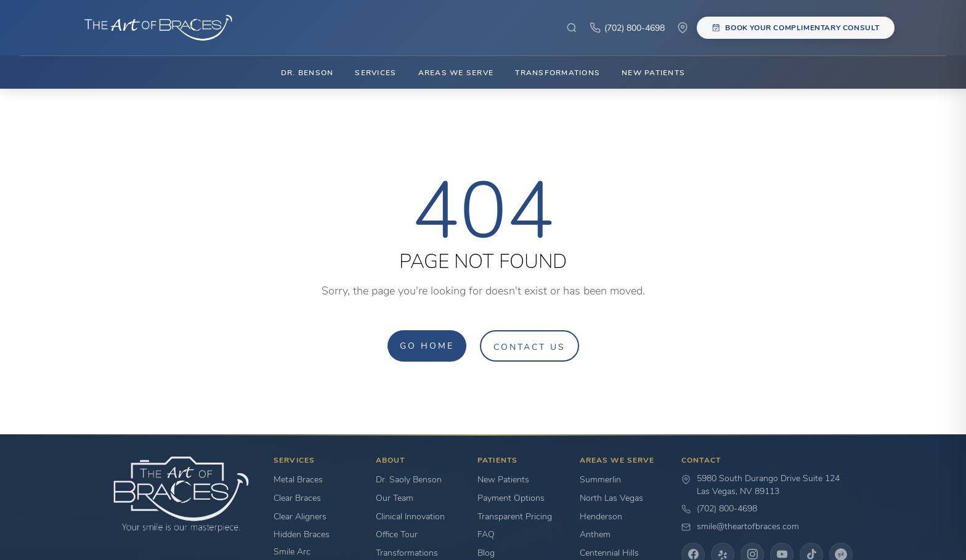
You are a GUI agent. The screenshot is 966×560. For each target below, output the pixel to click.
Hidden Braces (302, 534)
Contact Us (530, 347)
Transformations (558, 72)
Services (375, 72)
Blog (486, 553)
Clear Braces (297, 498)
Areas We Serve (456, 72)
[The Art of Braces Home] (153, 28)
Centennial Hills (609, 553)
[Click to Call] (627, 28)
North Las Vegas (611, 498)
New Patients (653, 72)
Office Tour (397, 534)
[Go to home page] (181, 494)
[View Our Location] (683, 28)
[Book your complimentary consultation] (796, 27)
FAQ (486, 534)
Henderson (601, 517)
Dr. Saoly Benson (409, 480)
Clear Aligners (300, 517)
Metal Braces (298, 480)
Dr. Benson (307, 72)
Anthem (595, 534)
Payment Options (511, 498)
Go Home (427, 346)
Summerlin (600, 480)
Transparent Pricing (515, 517)
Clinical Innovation (410, 517)
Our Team (395, 498)
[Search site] (572, 28)
